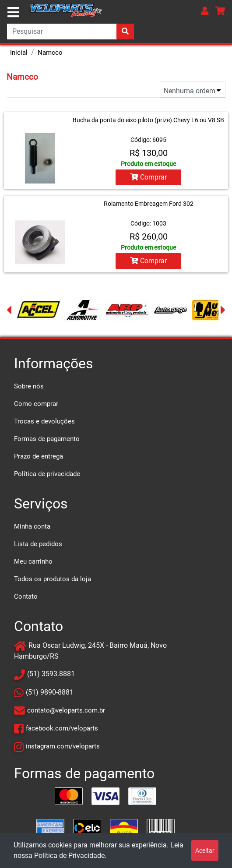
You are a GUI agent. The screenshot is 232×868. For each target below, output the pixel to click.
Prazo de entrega (39, 456)
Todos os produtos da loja (53, 579)
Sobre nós (29, 386)
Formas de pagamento (47, 439)
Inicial (19, 53)
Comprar (149, 177)
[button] (205, 11)
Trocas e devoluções (44, 421)
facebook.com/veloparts (62, 728)
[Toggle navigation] (13, 12)
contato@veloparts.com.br (66, 710)
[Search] (70, 32)
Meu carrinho (33, 561)
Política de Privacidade (69, 856)
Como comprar (36, 404)
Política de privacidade (47, 474)
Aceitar (205, 850)
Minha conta (32, 526)
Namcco (50, 53)
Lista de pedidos (38, 544)
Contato (26, 596)
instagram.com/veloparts (63, 746)
